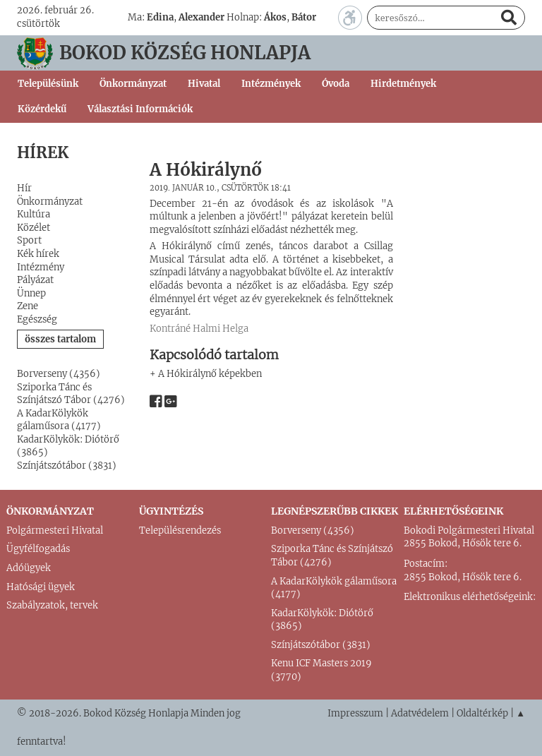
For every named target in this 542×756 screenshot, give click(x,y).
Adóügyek (29, 568)
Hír (24, 188)
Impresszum (355, 713)
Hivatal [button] (204, 84)
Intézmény (41, 267)
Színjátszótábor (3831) (67, 466)
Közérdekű (42, 109)
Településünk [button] (48, 84)
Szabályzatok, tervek (52, 605)
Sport (29, 240)
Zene (28, 306)
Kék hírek (38, 254)
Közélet (34, 228)
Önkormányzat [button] (133, 84)
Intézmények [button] (271, 84)
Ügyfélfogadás (38, 549)
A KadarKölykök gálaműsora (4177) (59, 420)
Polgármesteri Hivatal (55, 530)
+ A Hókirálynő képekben (206, 374)
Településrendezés (180, 530)
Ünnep (31, 293)
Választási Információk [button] (140, 109)
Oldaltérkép (482, 713)
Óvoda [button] (336, 84)
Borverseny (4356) (59, 374)
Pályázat (35, 280)
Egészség (37, 319)
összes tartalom (60, 339)
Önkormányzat (50, 202)
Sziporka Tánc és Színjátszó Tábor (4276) (71, 394)
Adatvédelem (420, 713)
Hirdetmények (403, 84)
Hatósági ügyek (41, 587)
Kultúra (34, 214)
